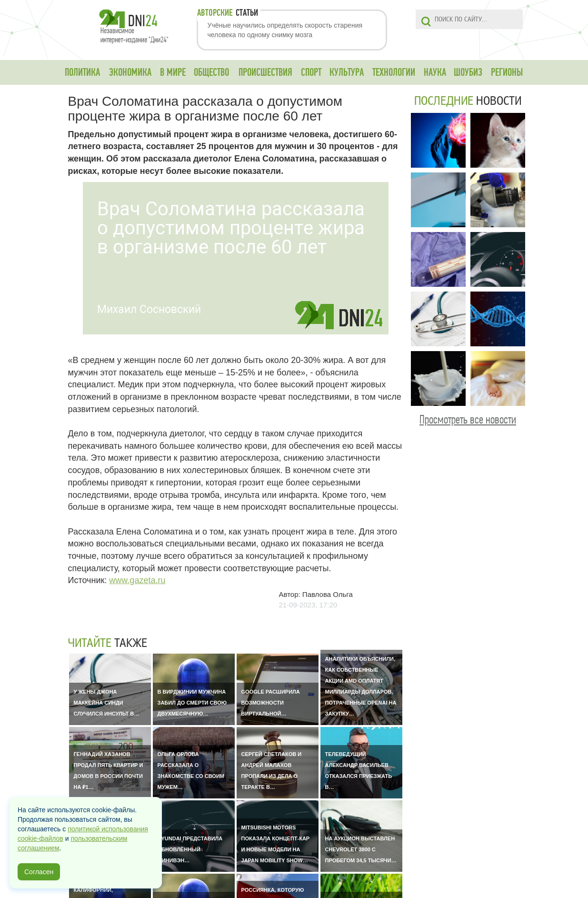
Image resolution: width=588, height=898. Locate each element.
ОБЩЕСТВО (211, 72)
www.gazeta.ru (137, 580)
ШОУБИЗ (468, 72)
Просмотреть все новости (468, 419)
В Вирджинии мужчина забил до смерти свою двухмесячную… (192, 703)
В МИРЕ (173, 72)
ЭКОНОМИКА (130, 72)
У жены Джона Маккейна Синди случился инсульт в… (107, 703)
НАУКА (435, 72)
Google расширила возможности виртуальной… (271, 703)
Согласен (39, 872)
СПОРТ (311, 72)
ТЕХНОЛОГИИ (394, 72)
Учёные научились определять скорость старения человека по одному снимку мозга (285, 30)
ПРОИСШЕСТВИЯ (265, 72)
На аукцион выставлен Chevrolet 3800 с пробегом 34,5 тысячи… (361, 849)
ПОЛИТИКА (82, 72)
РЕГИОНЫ (507, 72)
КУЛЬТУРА (347, 72)
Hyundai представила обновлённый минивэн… (190, 849)
